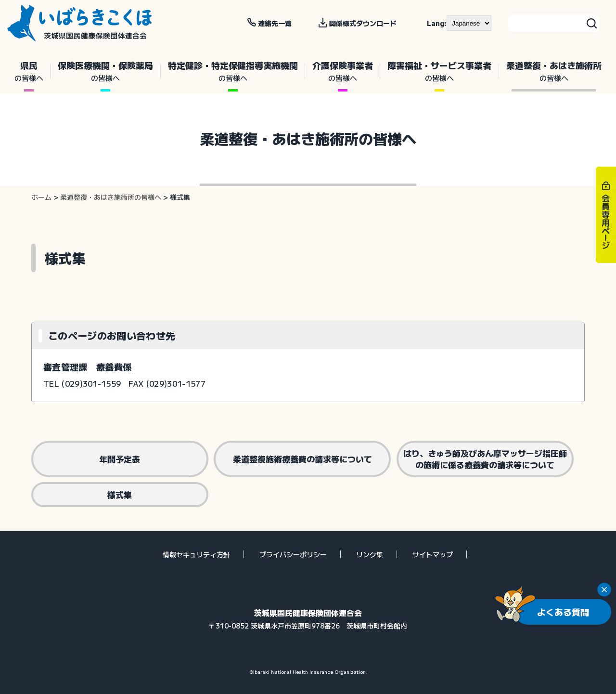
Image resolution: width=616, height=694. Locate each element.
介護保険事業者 (343, 71)
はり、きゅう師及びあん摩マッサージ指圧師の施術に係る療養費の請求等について (485, 459)
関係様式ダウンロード (363, 23)
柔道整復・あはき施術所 (554, 71)
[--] (469, 23)
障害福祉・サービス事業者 (439, 71)
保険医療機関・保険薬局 (105, 71)
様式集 (120, 494)
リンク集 (370, 554)
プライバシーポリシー (293, 554)
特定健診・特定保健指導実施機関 (233, 71)
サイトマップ (433, 554)
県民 (29, 71)
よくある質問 (563, 612)
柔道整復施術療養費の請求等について (302, 459)
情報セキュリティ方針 (196, 554)
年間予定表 (120, 459)
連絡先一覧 (275, 23)
